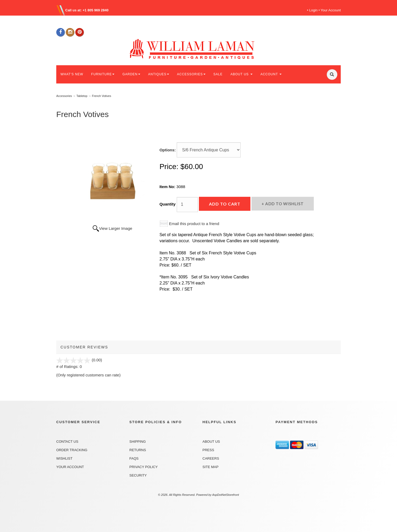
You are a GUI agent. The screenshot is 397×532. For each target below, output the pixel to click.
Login (314, 10)
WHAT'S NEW (72, 74)
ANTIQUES (159, 74)
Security (138, 475)
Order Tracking (72, 450)
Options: (168, 150)
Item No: (168, 187)
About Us (211, 442)
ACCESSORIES (191, 74)
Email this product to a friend (194, 224)
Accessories (64, 96)
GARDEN (131, 74)
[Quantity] (187, 205)
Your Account (331, 10)
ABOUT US (241, 74)
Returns (138, 450)
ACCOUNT (271, 74)
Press (208, 450)
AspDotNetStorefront (226, 495)
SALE (218, 74)
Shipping (138, 442)
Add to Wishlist (284, 204)
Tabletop (82, 96)
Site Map (211, 467)
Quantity (168, 204)
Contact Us (67, 442)
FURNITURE (103, 74)
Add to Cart (225, 204)
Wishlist (64, 458)
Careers (211, 458)
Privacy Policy (144, 467)
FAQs (134, 458)
